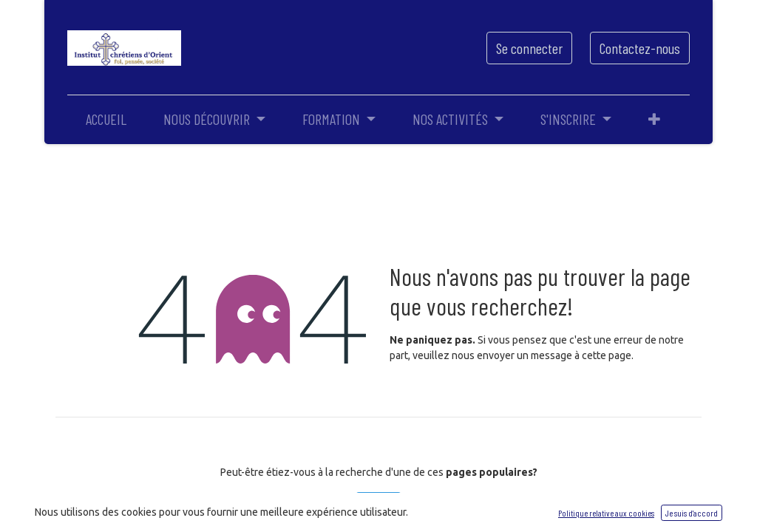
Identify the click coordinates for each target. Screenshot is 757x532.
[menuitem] (106, 119)
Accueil (378, 505)
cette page (607, 355)
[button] (654, 119)
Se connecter (529, 48)
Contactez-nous (640, 48)
